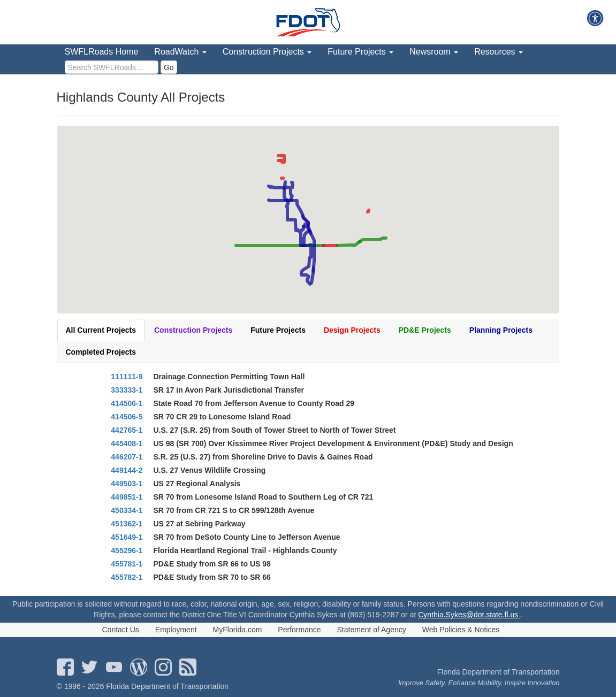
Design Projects (352, 330)
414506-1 (127, 403)
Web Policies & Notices (461, 630)
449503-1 (127, 484)
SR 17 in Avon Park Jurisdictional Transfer (229, 390)
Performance (299, 630)
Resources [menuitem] (499, 52)
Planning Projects (501, 330)
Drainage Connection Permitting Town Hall (229, 377)
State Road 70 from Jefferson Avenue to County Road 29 (254, 403)
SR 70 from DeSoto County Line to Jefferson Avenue (247, 537)
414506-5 (127, 417)
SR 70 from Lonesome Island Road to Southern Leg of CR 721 (264, 497)
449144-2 (127, 470)
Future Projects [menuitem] (360, 52)
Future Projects (278, 330)
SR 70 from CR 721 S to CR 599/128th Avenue (234, 510)
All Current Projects (101, 330)
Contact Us (121, 630)
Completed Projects (101, 352)
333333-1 (127, 390)
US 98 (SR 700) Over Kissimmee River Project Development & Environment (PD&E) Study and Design (333, 443)
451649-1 (127, 537)
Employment (176, 630)
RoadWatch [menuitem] (180, 52)
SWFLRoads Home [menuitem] (102, 52)
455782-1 (127, 577)
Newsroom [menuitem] (434, 52)
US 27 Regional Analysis (197, 484)
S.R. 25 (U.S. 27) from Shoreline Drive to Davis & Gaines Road (263, 457)
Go (169, 67)
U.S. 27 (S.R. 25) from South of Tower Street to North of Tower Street (275, 430)
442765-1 (127, 430)
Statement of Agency (372, 630)
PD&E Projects (425, 330)
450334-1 (127, 510)
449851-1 (127, 497)
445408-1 (127, 443)
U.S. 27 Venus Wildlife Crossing (210, 470)
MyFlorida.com (238, 630)
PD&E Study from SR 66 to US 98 (212, 564)
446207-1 (127, 457)
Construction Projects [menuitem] (267, 52)
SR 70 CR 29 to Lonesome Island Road (222, 417)
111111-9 (127, 377)
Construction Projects (193, 330)
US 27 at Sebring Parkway (200, 524)
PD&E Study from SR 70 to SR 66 (212, 577)
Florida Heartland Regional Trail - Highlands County (245, 550)
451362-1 (127, 524)
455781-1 (127, 564)
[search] (112, 67)
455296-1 (127, 550)
